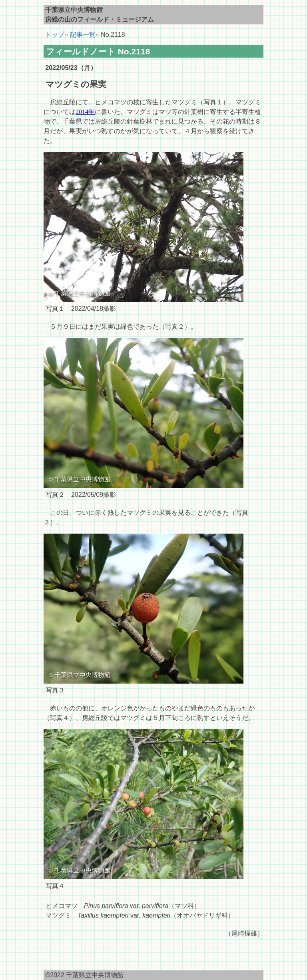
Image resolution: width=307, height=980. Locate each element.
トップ (54, 35)
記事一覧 (83, 35)
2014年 (85, 112)
